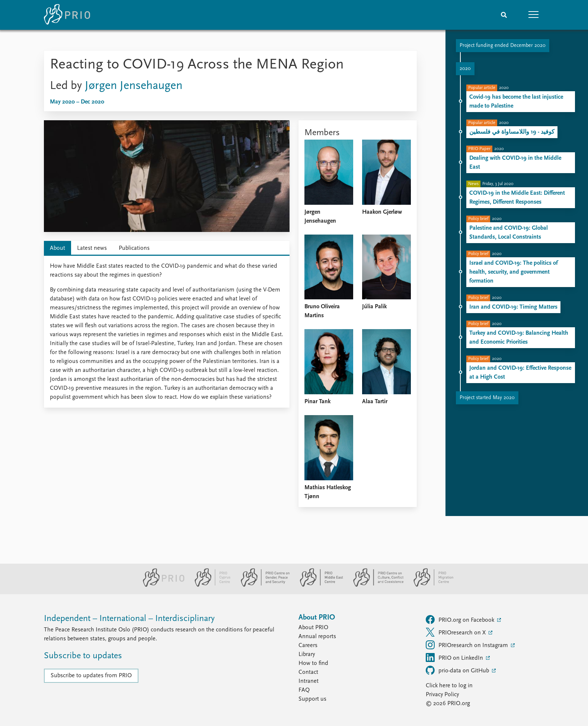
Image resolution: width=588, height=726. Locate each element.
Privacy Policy (442, 695)
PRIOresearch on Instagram (468, 645)
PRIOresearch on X (456, 632)
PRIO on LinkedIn (455, 657)
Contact (308, 672)
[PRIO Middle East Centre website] (318, 585)
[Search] (504, 15)
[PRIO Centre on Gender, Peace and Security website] (262, 585)
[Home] (67, 15)
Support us (312, 699)
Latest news (92, 248)
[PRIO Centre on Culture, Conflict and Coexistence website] (375, 585)
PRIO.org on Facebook (461, 620)
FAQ (304, 690)
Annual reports (317, 637)
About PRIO (313, 628)
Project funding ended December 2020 (503, 46)
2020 (465, 69)
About (57, 248)
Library (307, 655)
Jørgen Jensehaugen (134, 86)
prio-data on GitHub (458, 670)
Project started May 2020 (487, 398)
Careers (308, 646)
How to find (313, 663)
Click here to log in (449, 686)
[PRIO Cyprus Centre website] (210, 585)
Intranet (309, 681)
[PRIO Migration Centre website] (429, 585)
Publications (134, 248)
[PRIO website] (161, 585)
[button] (534, 15)
